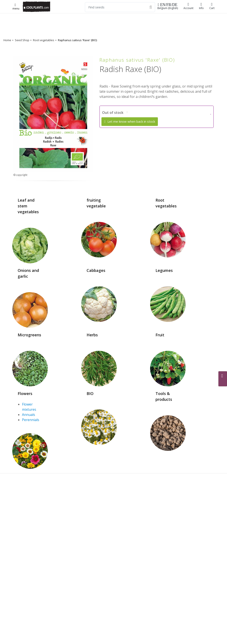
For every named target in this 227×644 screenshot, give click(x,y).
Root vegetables (44, 40)
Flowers (25, 393)
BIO (90, 393)
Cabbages (96, 270)
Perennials (31, 420)
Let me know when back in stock (130, 121)
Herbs (92, 335)
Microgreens (29, 335)
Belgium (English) (168, 6)
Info (201, 6)
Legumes (164, 270)
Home (7, 40)
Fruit (160, 335)
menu (16, 7)
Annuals (29, 415)
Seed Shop (22, 40)
